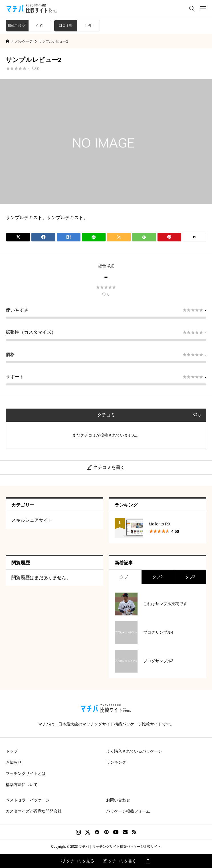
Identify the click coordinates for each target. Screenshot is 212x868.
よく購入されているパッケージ (134, 751)
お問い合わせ (118, 800)
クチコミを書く (119, 861)
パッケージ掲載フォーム (128, 811)
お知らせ (14, 762)
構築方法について (22, 785)
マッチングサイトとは (26, 773)
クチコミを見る (77, 861)
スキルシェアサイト (32, 520)
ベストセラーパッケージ (28, 800)
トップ (12, 751)
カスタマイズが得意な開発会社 (34, 811)
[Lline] (94, 237)
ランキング (116, 762)
